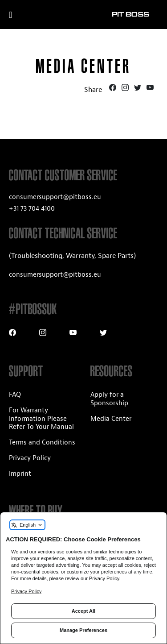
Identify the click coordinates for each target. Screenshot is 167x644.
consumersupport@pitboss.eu (55, 197)
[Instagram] (126, 89)
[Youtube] (150, 89)
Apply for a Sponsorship (109, 399)
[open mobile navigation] (21, 15)
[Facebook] (114, 89)
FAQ (15, 395)
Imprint (20, 474)
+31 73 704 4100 (32, 209)
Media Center (111, 419)
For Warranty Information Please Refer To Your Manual (41, 419)
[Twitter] (138, 89)
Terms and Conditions (42, 442)
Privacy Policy (30, 458)
